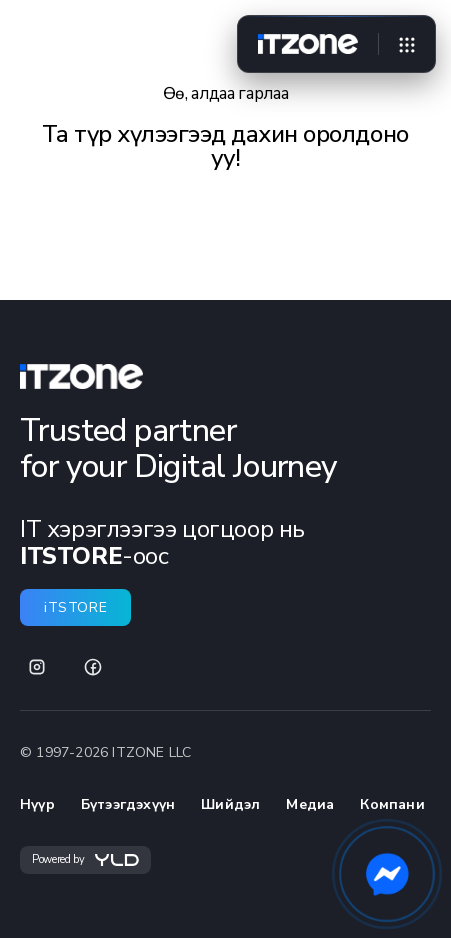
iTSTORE (75, 607)
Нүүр (37, 804)
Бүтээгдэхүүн (128, 804)
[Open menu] (407, 44)
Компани (392, 804)
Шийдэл (230, 804)
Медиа (310, 804)
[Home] (308, 44)
